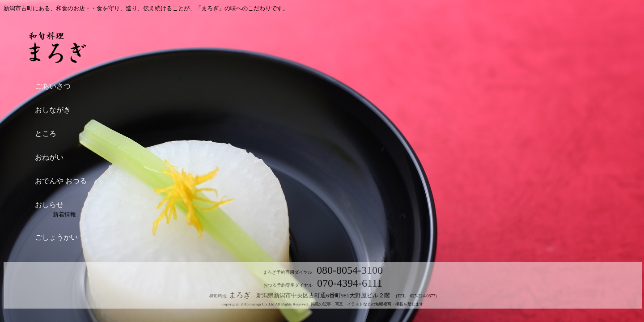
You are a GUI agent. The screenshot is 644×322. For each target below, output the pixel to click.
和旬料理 (219, 296)
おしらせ (49, 205)
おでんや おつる (61, 181)
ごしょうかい (56, 237)
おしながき (53, 110)
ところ (46, 133)
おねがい (49, 157)
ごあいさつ (53, 86)
